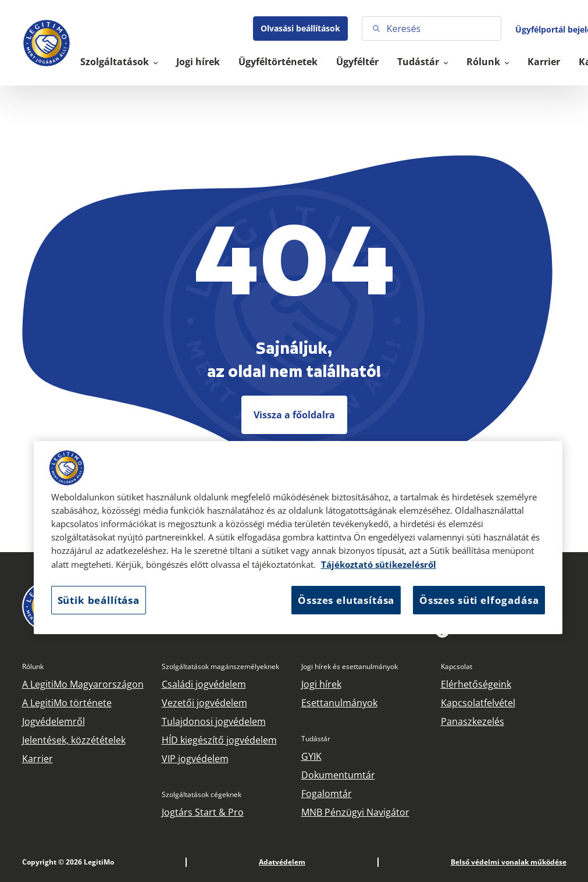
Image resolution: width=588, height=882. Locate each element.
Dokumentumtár (338, 775)
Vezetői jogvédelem (204, 703)
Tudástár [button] (419, 62)
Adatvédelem (282, 862)
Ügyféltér (357, 62)
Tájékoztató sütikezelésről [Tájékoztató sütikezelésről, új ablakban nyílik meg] (379, 565)
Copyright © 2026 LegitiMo (68, 862)
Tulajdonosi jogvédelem (214, 721)
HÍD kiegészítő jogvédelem (219, 740)
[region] (298, 538)
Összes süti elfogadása (479, 600)
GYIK (311, 756)
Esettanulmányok (339, 703)
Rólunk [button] (484, 62)
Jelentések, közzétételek (74, 740)
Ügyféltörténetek (278, 62)
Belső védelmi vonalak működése (509, 862)
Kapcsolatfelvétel (478, 703)
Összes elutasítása (346, 600)
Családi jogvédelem (204, 684)
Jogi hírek (198, 62)
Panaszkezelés (473, 721)
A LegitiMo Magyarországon (83, 684)
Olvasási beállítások (300, 28)
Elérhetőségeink (476, 684)
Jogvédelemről (54, 721)
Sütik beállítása (99, 600)
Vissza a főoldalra (294, 415)
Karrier (544, 62)
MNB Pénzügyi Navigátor (355, 812)
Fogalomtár (327, 794)
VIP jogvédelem (195, 759)
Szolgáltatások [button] (116, 62)
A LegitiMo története (67, 703)
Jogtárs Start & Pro (203, 812)
